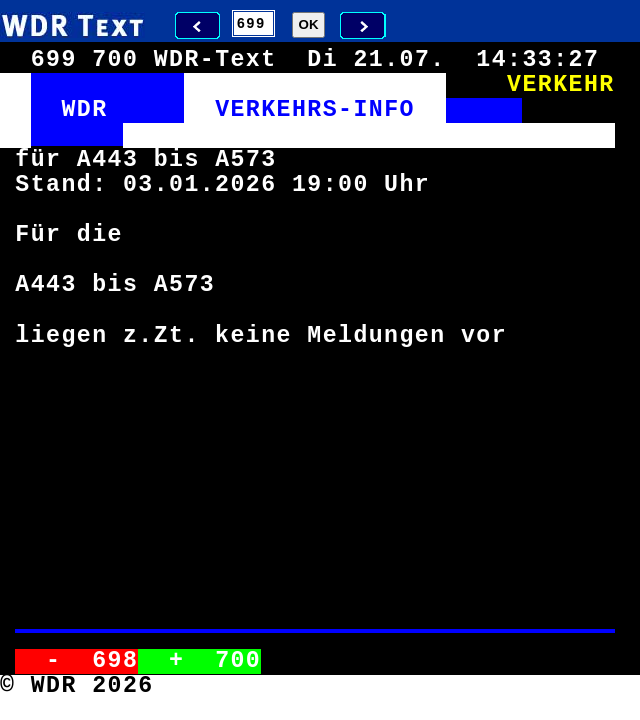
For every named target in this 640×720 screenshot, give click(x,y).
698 (115, 661)
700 (238, 661)
